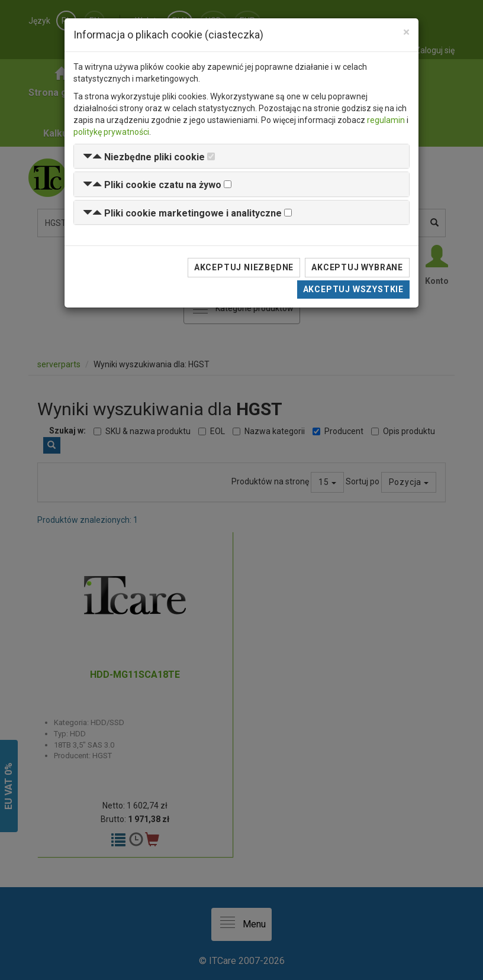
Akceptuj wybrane (357, 267)
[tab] (241, 156)
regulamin (386, 120)
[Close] (406, 32)
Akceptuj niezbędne (244, 267)
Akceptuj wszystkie (353, 289)
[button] (144, 157)
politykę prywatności (111, 132)
